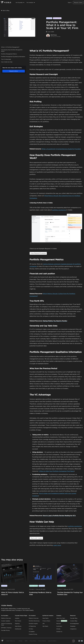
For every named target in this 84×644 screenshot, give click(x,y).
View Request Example (38, 253)
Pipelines (17, 624)
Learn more (57, 545)
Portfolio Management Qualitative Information (13, 57)
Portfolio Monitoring (34, 621)
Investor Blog (74, 621)
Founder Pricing (5, 630)
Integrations (73, 629)
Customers (59, 626)
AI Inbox (31, 629)
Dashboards (18, 629)
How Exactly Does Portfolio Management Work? (12, 51)
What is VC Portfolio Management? (10, 47)
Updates (17, 618)
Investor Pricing (33, 634)
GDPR (26, 641)
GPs (44, 624)
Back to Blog (5, 11)
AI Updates (32, 632)
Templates (73, 626)
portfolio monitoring (59, 210)
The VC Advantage (6, 59)
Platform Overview (6, 618)
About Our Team (61, 618)
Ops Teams (45, 626)
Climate (58, 629)
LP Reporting (32, 626)
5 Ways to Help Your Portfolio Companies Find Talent (56, 471)
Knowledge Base (74, 624)
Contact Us (59, 632)
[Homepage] (6, 3)
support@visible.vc (52, 641)
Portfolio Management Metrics (9, 54)
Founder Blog (74, 618)
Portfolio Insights (33, 624)
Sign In (70, 3)
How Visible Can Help (7, 62)
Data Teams (46, 618)
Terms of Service (42, 641)
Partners (59, 624)
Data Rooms (18, 626)
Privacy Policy (33, 641)
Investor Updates (6, 621)
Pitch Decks (18, 621)
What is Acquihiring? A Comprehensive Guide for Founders (61, 149)
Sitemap (21, 641)
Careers (62, 621)
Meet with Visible (36, 538)
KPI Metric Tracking (6, 628)
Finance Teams (46, 621)
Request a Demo (78, 3)
